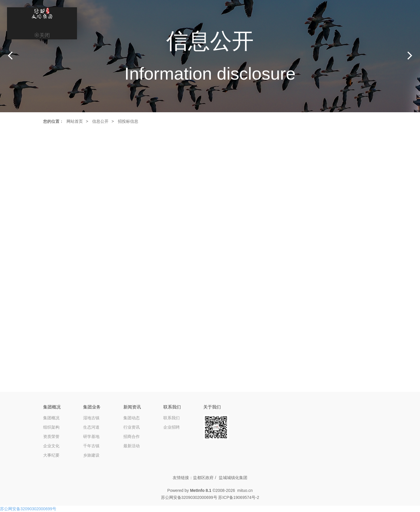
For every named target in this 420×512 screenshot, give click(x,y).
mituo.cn (245, 490)
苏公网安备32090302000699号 (28, 509)
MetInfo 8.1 (201, 490)
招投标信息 (128, 121)
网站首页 (75, 121)
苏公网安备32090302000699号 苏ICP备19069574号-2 (210, 497)
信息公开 (100, 121)
